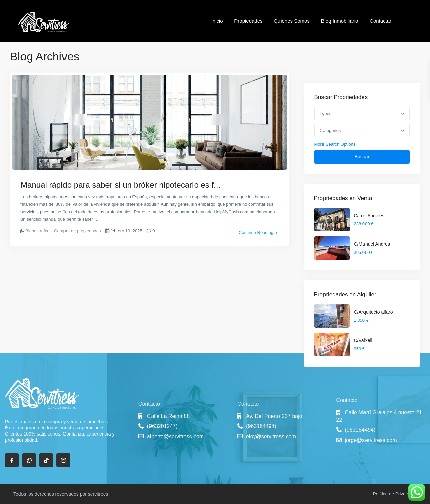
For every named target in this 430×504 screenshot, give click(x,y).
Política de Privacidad (394, 494)
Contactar (380, 21)
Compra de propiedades (77, 231)
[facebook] (12, 460)
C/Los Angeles (369, 216)
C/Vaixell (363, 340)
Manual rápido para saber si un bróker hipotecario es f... (120, 185)
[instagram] (63, 460)
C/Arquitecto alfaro (374, 312)
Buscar (362, 157)
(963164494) (261, 426)
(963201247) (162, 426)
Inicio (217, 21)
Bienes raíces (38, 231)
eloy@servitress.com (271, 436)
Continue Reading (258, 231)
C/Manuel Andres (372, 244)
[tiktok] (46, 460)
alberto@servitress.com (175, 436)
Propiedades (248, 21)
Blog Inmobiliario (340, 21)
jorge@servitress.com (371, 440)
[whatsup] (29, 460)
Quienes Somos (292, 21)
